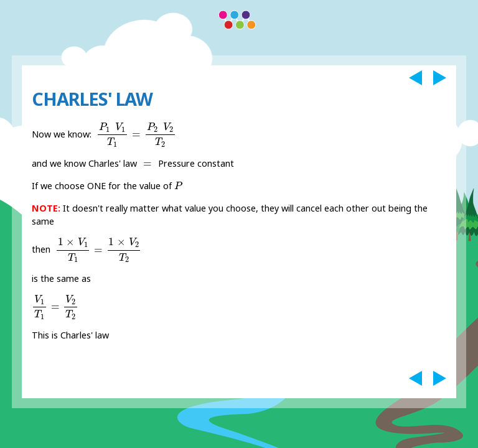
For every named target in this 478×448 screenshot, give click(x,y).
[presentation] (136, 135)
